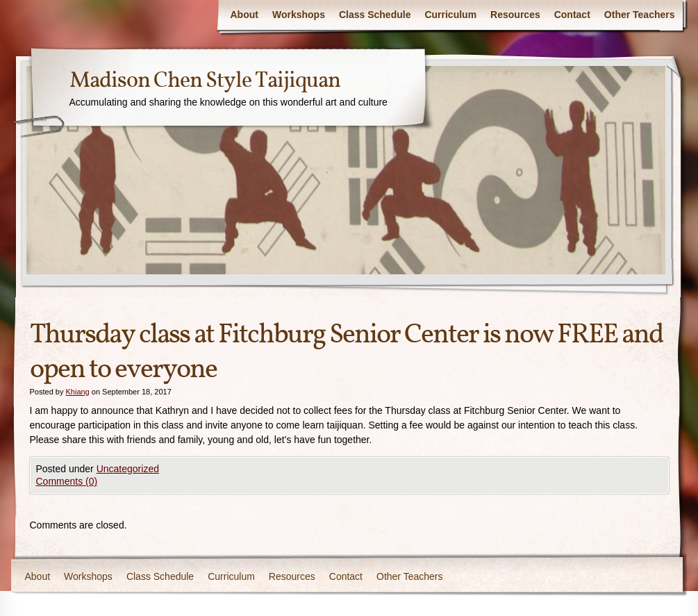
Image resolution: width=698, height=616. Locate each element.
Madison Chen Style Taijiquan (205, 81)
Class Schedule (375, 15)
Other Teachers (640, 15)
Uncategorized (128, 469)
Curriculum (450, 15)
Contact (572, 15)
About (244, 15)
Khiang (77, 392)
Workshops (299, 15)
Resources (515, 15)
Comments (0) (67, 481)
